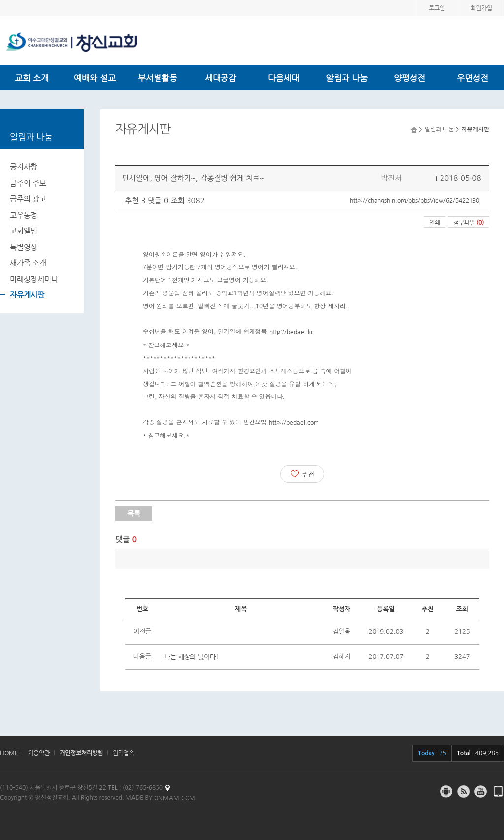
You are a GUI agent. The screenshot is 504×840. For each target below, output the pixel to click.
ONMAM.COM (175, 798)
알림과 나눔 (347, 78)
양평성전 (409, 78)
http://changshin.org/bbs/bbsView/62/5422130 (415, 200)
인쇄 (435, 222)
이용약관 (39, 753)
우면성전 (472, 78)
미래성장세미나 (34, 279)
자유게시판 (27, 295)
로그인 (437, 8)
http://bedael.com (294, 422)
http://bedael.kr (291, 332)
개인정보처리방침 (81, 753)
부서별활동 (157, 78)
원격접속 (124, 753)
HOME (9, 753)
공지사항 (24, 167)
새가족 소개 (28, 263)
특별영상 (24, 247)
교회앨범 (24, 231)
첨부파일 (469, 222)
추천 (302, 474)
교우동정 (24, 215)
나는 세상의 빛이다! (191, 657)
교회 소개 (32, 78)
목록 (134, 513)
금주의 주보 (28, 183)
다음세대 (283, 78)
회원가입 (481, 8)
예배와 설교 (95, 78)
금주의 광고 (28, 199)
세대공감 (220, 78)
